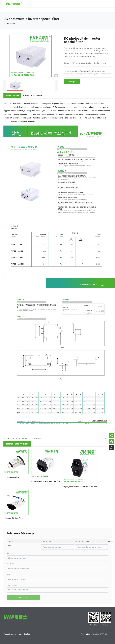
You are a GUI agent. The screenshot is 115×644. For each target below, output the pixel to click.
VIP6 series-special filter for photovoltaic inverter (89, 63)
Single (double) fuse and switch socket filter (80, 487)
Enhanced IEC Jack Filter (13, 518)
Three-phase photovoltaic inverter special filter (26, 438)
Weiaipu (96, 634)
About (14, 634)
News (20, 634)
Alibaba (108, 634)
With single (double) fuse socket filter (46, 481)
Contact (27, 634)
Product (7, 634)
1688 (102, 634)
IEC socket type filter (12, 477)
